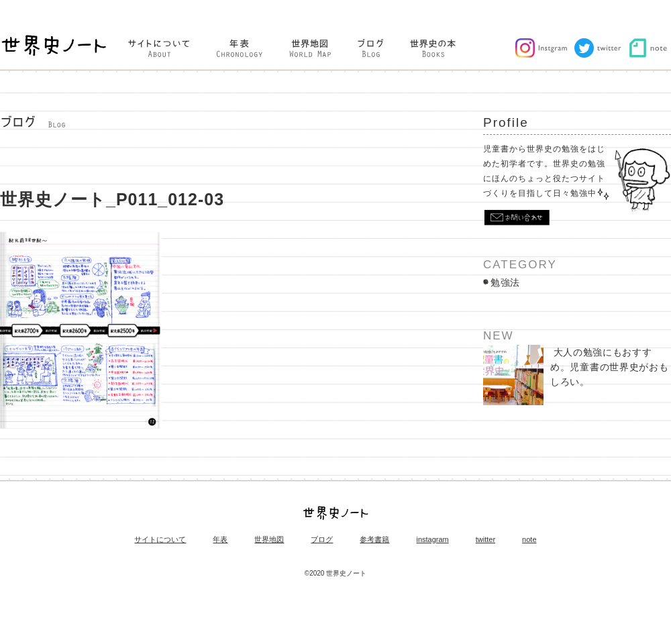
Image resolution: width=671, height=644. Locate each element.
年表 (220, 540)
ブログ (322, 540)
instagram (432, 540)
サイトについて (160, 540)
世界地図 (269, 540)
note (529, 540)
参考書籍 (374, 540)
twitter (485, 540)
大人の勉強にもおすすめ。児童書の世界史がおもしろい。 (576, 375)
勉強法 (505, 282)
